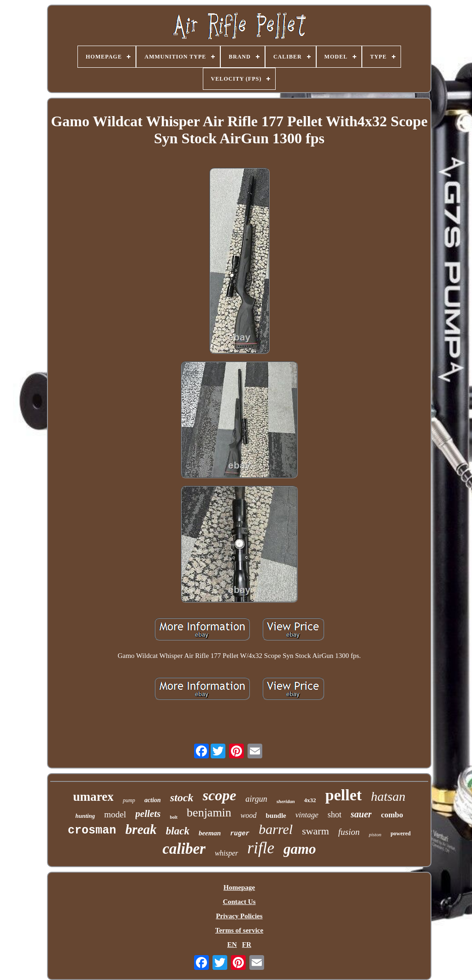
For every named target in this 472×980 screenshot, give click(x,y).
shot (335, 815)
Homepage (239, 887)
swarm (316, 831)
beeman (210, 833)
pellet (344, 795)
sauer (361, 814)
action (153, 800)
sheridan (286, 801)
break (141, 829)
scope (220, 795)
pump (129, 800)
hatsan (388, 796)
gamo (300, 849)
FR (247, 945)
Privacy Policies (239, 916)
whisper (227, 853)
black (178, 831)
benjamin (209, 813)
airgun (256, 799)
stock (182, 798)
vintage (307, 815)
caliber (184, 849)
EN (232, 945)
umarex (93, 797)
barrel (276, 829)
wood (249, 815)
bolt (174, 817)
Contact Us (239, 902)
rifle (261, 848)
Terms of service (239, 930)
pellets (148, 814)
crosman (92, 830)
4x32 (310, 800)
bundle (276, 816)
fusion (349, 832)
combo (392, 815)
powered (401, 833)
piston (375, 834)
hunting (85, 816)
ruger (240, 833)
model (115, 814)
